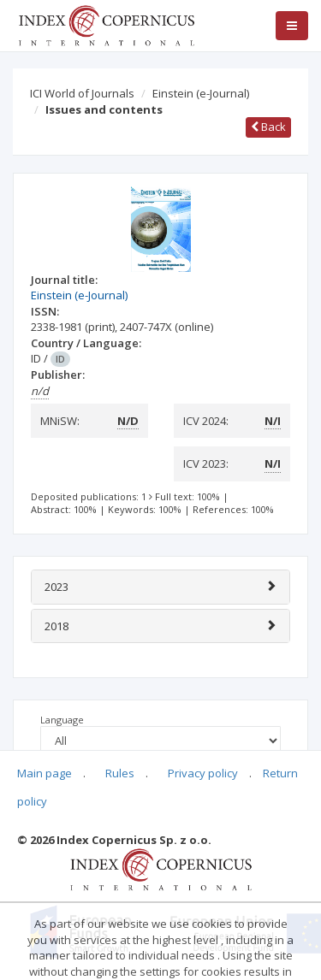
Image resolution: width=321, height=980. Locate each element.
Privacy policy (203, 773)
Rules (120, 773)
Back (268, 127)
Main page (45, 773)
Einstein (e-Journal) (201, 93)
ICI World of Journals (82, 93)
